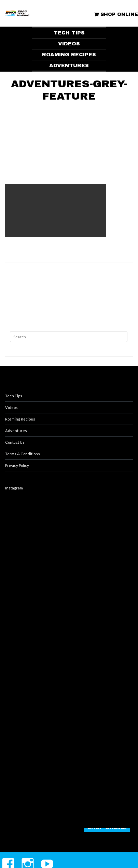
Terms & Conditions (23, 454)
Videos (11, 407)
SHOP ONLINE (116, 14)
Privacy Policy (17, 465)
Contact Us (15, 442)
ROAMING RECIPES (69, 55)
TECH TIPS (69, 33)
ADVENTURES (69, 65)
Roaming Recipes (20, 419)
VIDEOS (69, 44)
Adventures (16, 431)
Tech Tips (14, 396)
